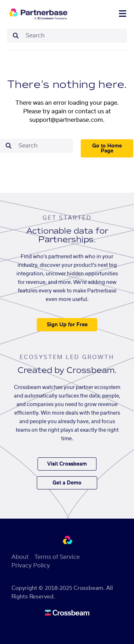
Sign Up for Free (67, 325)
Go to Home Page (107, 149)
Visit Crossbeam (67, 464)
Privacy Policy (31, 566)
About (20, 557)
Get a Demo (67, 483)
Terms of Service (57, 557)
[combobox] (74, 36)
